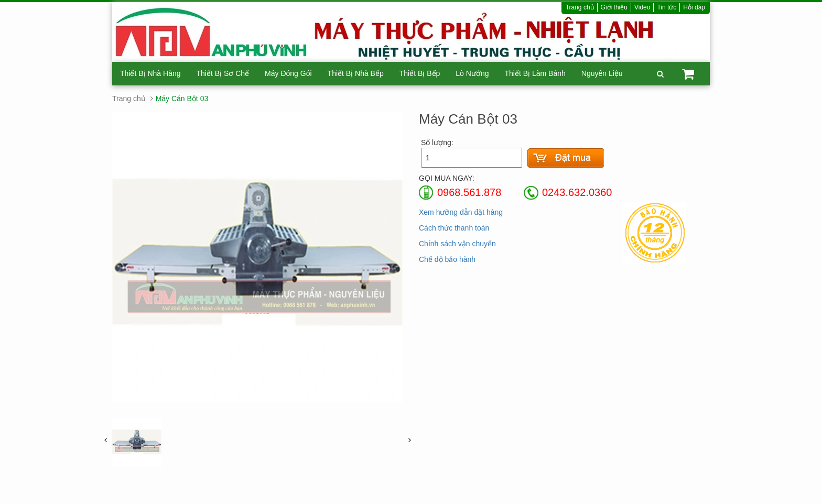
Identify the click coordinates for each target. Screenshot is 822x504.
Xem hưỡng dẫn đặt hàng (461, 212)
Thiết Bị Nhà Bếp (356, 73)
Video (642, 7)
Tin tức (667, 7)
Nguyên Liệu (602, 73)
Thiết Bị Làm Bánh (535, 73)
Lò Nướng (472, 73)
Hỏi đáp (694, 7)
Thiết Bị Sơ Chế (223, 73)
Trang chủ (580, 7)
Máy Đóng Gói (288, 73)
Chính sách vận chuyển (457, 244)
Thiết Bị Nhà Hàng (150, 73)
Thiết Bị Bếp (420, 73)
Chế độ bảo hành (447, 259)
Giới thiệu (614, 7)
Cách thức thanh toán (454, 228)
